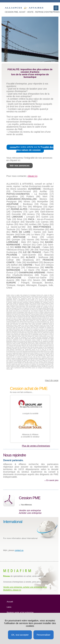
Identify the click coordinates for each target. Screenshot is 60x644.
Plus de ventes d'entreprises (36, 446)
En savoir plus (52, 480)
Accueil (10, 602)
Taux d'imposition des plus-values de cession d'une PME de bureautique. (24, 9)
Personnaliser (44, 635)
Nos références (26, 505)
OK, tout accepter (20, 635)
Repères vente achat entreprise (20, 612)
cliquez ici (32, 176)
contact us (19, 550)
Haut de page (52, 380)
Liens (9, 607)
